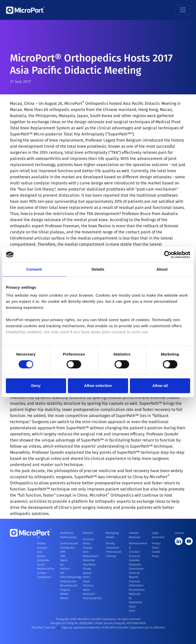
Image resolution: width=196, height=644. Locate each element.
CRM (63, 552)
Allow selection (98, 386)
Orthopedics (68, 548)
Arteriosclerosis (93, 598)
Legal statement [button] (157, 535)
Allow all (160, 386)
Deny (36, 386)
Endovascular (68, 581)
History (41, 543)
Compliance (44, 577)
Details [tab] (98, 269)
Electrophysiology (71, 577)
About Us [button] (41, 535)
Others (64, 598)
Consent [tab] (34, 269)
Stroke (87, 569)
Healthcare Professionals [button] (66, 535)
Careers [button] (180, 533)
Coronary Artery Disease (88, 544)
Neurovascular (69, 585)
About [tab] (162, 269)
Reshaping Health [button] (112, 535)
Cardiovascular (69, 543)
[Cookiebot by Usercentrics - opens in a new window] (168, 255)
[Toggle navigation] (183, 10)
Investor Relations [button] (134, 535)
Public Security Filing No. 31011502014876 (121, 623)
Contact (42, 573)
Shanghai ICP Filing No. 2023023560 (72, 623)
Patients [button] (88, 533)
